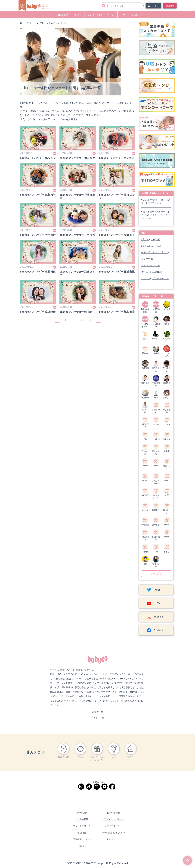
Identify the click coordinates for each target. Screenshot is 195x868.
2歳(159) (145, 246)
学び (123, 15)
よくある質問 (82, 819)
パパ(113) (146, 278)
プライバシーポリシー (113, 819)
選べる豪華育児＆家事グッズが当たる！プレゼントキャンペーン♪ (156, 215)
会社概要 (82, 833)
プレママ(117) (148, 259)
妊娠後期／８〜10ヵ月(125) (155, 252)
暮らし (135, 15)
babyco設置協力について (113, 833)
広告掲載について (82, 839)
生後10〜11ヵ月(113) (152, 272)
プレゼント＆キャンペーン (101, 15)
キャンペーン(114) (150, 265)
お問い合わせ (113, 813)
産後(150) (156, 246)
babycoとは (82, 813)
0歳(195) (145, 239)
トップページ (29, 23)
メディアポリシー (113, 826)
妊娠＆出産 (62, 15)
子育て (78, 15)
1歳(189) (156, 239)
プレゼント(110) (160, 278)
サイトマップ (113, 839)
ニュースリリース (82, 826)
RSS (82, 846)
